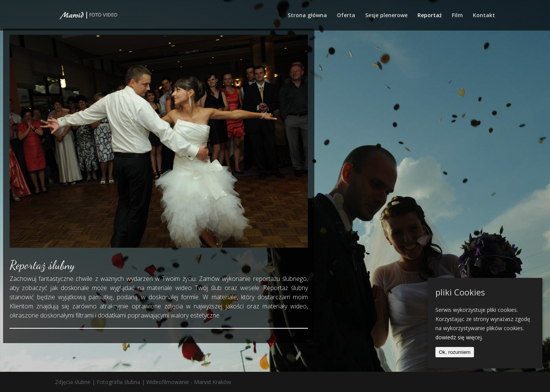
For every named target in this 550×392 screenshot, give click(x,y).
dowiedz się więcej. (459, 337)
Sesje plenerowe (386, 16)
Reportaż (430, 16)
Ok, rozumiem (455, 352)
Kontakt (484, 16)
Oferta (346, 16)
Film (457, 16)
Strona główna (307, 16)
